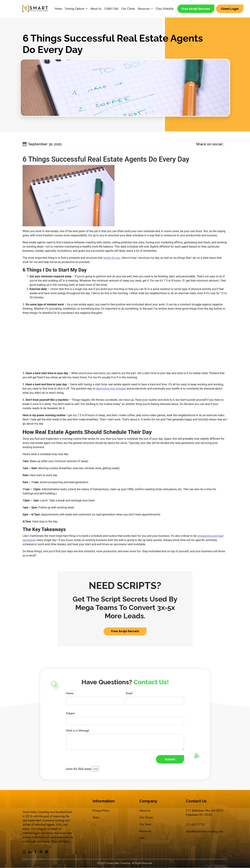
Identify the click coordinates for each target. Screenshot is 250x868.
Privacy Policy (101, 811)
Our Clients (128, 9)
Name (70, 694)
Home (58, 9)
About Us (96, 9)
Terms (96, 818)
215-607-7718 (195, 825)
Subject (70, 714)
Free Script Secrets (196, 9)
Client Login (230, 9)
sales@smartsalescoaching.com (204, 832)
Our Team (145, 825)
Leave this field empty (79, 769)
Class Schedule (165, 9)
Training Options (75, 9)
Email (129, 694)
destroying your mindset (111, 389)
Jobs (142, 839)
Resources (144, 9)
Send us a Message (78, 731)
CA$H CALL (111, 9)
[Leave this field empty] (95, 769)
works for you (112, 258)
